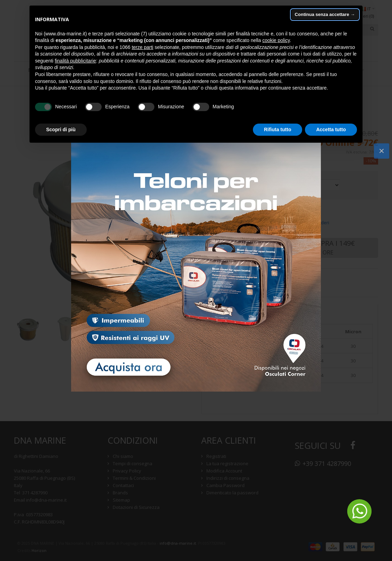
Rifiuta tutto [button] (278, 129)
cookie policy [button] (276, 40)
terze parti (143, 47)
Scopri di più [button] (61, 129)
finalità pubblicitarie (75, 61)
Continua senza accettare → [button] (325, 14)
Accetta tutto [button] (331, 129)
